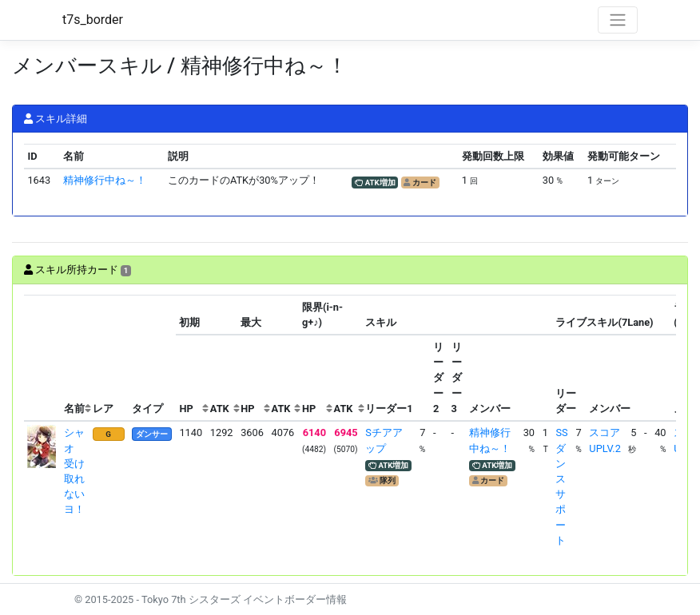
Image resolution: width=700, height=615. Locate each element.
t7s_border (93, 20)
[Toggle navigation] (618, 20)
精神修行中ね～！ (105, 180)
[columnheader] (42, 358)
